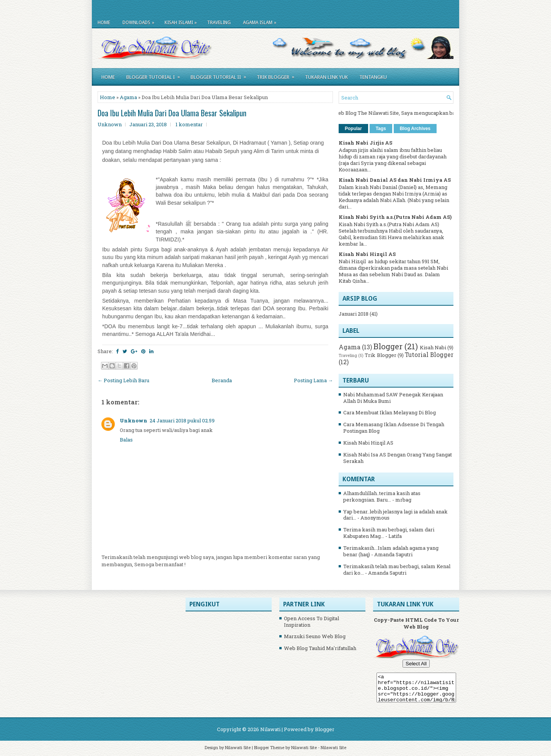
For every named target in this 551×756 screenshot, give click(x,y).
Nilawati (270, 729)
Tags (381, 129)
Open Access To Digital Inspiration (311, 622)
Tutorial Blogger (429, 355)
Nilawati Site (238, 747)
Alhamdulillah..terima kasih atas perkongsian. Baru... (382, 496)
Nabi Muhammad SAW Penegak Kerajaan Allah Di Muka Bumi (393, 398)
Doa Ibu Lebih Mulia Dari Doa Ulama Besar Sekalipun (172, 113)
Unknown (134, 420)
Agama (128, 97)
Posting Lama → (313, 380)
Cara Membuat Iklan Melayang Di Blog (390, 412)
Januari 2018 (354, 314)
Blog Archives (415, 129)
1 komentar (189, 124)
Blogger (388, 346)
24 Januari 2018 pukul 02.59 (182, 420)
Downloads (140, 21)
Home (104, 23)
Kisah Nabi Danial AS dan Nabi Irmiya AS (395, 180)
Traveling (219, 23)
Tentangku (373, 77)
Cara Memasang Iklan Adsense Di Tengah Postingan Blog (394, 428)
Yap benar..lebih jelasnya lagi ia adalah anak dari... (395, 515)
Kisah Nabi (433, 347)
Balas (126, 440)
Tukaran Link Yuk (326, 77)
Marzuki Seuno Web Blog (315, 636)
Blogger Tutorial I (156, 76)
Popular (353, 129)
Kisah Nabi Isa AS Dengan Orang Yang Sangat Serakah (398, 458)
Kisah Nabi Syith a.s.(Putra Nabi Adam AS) (395, 217)
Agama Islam (262, 21)
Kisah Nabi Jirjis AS (365, 143)
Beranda (222, 380)
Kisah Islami (183, 21)
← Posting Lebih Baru (123, 380)
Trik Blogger (278, 76)
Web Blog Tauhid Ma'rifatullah (320, 648)
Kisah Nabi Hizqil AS (367, 254)
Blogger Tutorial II (221, 76)
